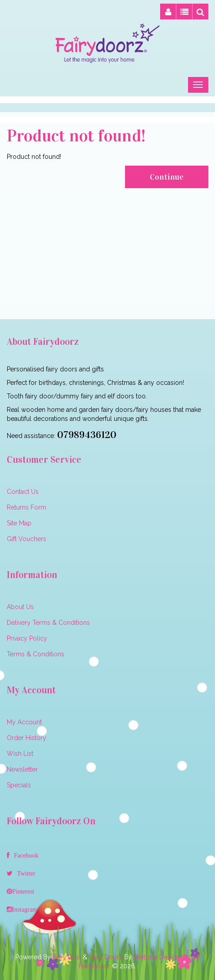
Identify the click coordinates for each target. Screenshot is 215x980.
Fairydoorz (94, 966)
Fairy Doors (106, 957)
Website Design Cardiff (167, 957)
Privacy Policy (27, 638)
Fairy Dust (67, 957)
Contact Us (23, 492)
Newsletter (22, 769)
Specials (19, 785)
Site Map (19, 523)
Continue (167, 177)
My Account (24, 722)
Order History (27, 738)
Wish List (20, 754)
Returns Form (27, 507)
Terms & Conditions (36, 654)
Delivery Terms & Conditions (48, 623)
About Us (20, 607)
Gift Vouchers (27, 539)
